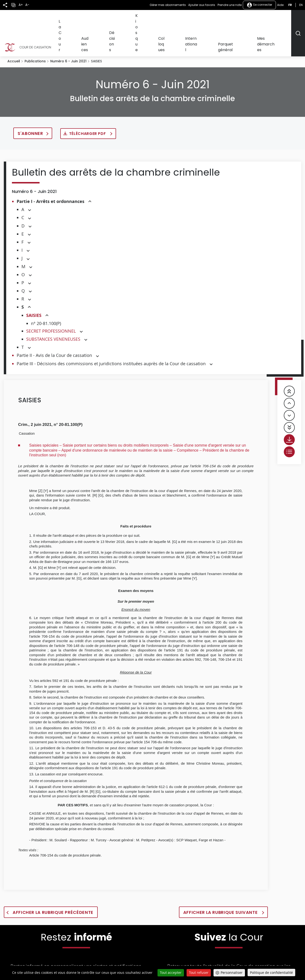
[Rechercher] (298, 19)
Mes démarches (276, 18)
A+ (21, 5)
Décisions (155, 18)
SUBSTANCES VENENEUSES (53, 310)
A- (27, 5)
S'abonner (30, 105)
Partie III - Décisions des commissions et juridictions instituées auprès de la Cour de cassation (111, 335)
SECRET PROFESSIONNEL (51, 302)
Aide (280, 5)
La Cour (114, 18)
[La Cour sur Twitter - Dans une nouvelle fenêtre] (189, 964)
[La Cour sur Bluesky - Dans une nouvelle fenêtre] (268, 964)
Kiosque (174, 18)
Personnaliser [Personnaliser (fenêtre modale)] (232, 973)
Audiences (134, 18)
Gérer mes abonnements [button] (168, 5)
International (216, 18)
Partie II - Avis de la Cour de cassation (54, 326)
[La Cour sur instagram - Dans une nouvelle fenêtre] (252, 964)
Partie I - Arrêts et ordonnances (51, 173)
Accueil (14, 32)
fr (290, 5)
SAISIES (34, 287)
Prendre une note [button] (230, 5)
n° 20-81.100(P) (46, 295)
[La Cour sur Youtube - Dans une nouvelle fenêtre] (222, 964)
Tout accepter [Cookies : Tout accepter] (171, 973)
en (301, 5)
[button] (90, 173)
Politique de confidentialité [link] (271, 973)
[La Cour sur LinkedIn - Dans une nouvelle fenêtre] (237, 964)
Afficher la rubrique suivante (221, 884)
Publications (35, 32)
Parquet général (245, 18)
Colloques (193, 18)
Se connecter (259, 5)
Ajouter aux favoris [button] (202, 5)
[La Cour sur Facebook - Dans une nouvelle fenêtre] (205, 964)
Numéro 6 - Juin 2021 (68, 32)
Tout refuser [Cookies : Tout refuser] (199, 973)
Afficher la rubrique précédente (53, 884)
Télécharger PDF (88, 105)
